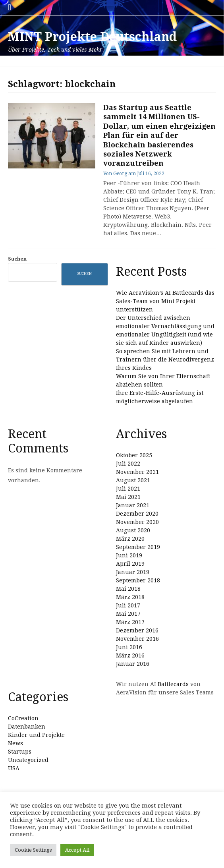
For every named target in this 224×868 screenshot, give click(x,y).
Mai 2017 (128, 614)
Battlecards (173, 684)
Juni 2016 (129, 647)
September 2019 (138, 547)
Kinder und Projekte (36, 735)
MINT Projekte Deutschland (92, 37)
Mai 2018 (128, 589)
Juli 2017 (128, 605)
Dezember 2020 (137, 514)
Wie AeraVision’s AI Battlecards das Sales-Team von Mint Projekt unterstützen (165, 301)
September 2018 (138, 580)
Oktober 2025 (134, 455)
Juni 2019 (129, 555)
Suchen (17, 259)
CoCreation (23, 718)
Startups (20, 752)
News (15, 743)
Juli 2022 (128, 464)
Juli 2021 (128, 489)
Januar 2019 (133, 572)
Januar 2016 (133, 664)
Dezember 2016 (137, 630)
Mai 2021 (128, 497)
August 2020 (133, 530)
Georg (120, 174)
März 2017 (130, 622)
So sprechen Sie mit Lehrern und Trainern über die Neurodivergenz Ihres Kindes (165, 360)
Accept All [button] (77, 850)
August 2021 (133, 480)
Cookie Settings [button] (33, 850)
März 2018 (130, 597)
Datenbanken (27, 727)
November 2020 (137, 522)
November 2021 (137, 472)
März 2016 (130, 655)
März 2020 (130, 539)
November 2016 (137, 639)
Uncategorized (28, 760)
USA (14, 768)
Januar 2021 (133, 505)
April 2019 (130, 564)
